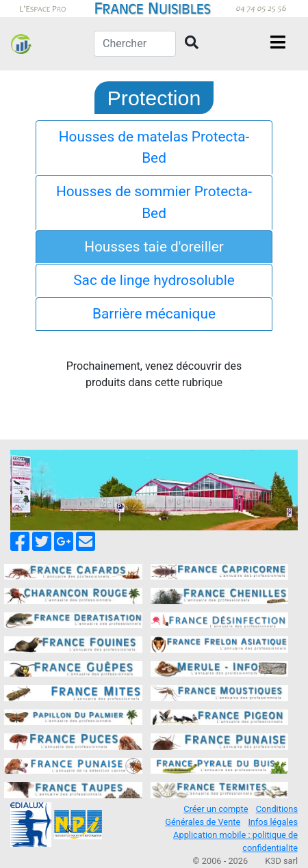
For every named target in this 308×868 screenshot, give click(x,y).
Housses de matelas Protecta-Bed (154, 147)
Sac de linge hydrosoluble (154, 280)
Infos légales (273, 822)
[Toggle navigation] (278, 44)
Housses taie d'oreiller (154, 247)
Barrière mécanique (154, 314)
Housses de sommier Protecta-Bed (154, 202)
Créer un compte (216, 809)
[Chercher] (135, 44)
